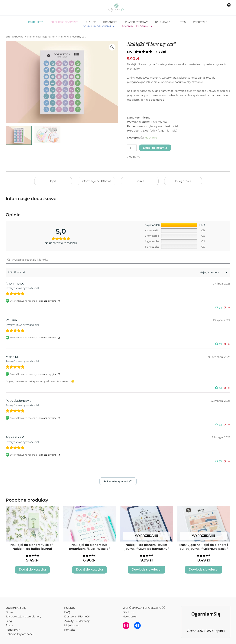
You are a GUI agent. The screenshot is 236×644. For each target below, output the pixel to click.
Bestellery (36, 22)
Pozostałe (200, 22)
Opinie (140, 181)
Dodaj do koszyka (155, 148)
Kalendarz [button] (163, 22)
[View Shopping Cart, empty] (226, 8)
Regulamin (13, 627)
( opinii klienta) (161, 52)
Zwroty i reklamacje (77, 619)
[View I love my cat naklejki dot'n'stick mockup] (19, 135)
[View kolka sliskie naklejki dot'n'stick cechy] (47, 134)
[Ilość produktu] (132, 148)
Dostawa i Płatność (77, 614)
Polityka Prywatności (20, 632)
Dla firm (128, 610)
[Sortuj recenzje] (213, 272)
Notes (182, 22)
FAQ (67, 610)
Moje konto (72, 623)
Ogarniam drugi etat (99, 26)
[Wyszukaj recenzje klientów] (118, 260)
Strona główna (15, 37)
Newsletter (130, 614)
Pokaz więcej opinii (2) (118, 481)
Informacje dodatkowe (96, 181)
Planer (91, 22)
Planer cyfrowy (136, 22)
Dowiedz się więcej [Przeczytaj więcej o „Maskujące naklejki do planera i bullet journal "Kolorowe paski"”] (204, 568)
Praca (9, 623)
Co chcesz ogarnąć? (64, 22)
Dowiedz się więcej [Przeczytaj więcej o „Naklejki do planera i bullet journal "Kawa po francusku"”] (147, 568)
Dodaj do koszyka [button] (32, 568)
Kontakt (70, 627)
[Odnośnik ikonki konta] (218, 8)
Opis (53, 181)
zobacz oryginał (48, 301)
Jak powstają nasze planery (23, 614)
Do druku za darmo (137, 26)
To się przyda (183, 181)
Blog (9, 619)
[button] (210, 8)
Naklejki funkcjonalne (41, 37)
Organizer (110, 22)
